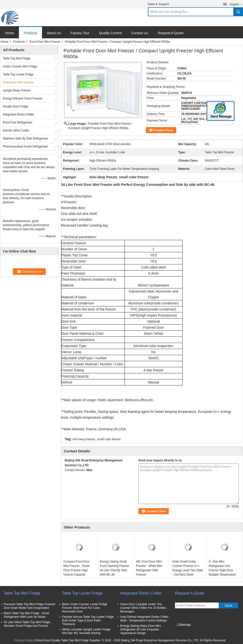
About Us (54, 33)
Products (30, 33)
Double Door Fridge (16, 106)
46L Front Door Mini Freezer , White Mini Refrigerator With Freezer (149, 568)
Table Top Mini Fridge (17, 58)
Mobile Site (184, 631)
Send (228, 606)
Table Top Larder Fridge (18, 74)
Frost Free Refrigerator (18, 122)
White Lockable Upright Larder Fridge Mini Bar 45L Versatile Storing (86, 631)
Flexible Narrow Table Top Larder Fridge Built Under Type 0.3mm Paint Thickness (88, 620)
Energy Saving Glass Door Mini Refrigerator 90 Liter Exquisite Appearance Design (141, 629)
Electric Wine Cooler (16, 130)
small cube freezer (109, 439)
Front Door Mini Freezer (45, 42)
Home (10, 33)
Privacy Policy (23, 640)
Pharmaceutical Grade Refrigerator (25, 147)
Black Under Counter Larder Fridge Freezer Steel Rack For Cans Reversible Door (85, 608)
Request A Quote (171, 33)
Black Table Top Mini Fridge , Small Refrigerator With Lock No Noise (26, 615)
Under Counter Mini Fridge (20, 66)
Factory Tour (80, 33)
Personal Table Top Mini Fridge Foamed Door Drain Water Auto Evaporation (30, 606)
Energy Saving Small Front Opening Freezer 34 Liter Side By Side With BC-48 (114, 568)
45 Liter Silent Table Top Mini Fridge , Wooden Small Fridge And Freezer (28, 624)
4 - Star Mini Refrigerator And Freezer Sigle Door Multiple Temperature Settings (222, 570)
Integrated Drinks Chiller (19, 114)
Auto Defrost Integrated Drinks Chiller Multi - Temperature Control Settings (145, 619)
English (236, 4)
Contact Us (140, 33)
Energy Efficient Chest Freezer (23, 98)
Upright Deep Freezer (17, 90)
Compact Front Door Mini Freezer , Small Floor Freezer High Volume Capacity (77, 568)
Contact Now (163, 130)
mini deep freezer (84, 439)
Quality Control (110, 33)
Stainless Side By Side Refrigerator (26, 139)
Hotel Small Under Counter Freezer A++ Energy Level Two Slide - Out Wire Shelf (188, 568)
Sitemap (184, 625)
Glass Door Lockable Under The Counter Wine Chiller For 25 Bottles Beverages (143, 608)
